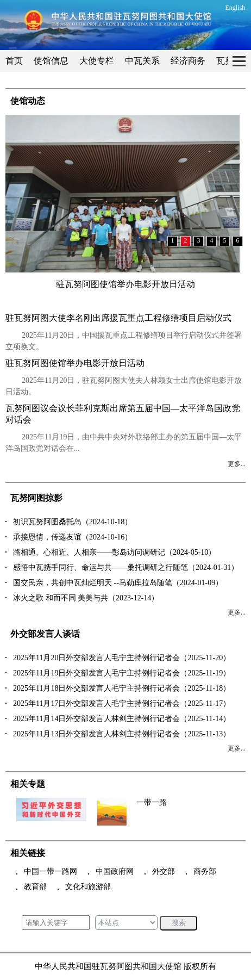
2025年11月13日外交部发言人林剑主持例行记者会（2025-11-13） (122, 734)
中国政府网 (115, 872)
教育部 (35, 887)
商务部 (205, 872)
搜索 (179, 923)
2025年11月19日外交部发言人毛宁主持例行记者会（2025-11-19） (122, 673)
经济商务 (188, 61)
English (236, 8)
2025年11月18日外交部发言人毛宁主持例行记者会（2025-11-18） (122, 688)
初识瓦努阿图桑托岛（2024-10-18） (73, 522)
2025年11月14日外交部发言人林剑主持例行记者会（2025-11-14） (122, 719)
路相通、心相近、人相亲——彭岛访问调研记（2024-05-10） (114, 552)
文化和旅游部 (88, 887)
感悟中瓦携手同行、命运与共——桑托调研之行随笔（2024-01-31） (126, 567)
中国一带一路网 (51, 872)
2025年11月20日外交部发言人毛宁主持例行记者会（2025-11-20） (122, 658)
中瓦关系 (142, 61)
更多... (237, 464)
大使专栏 (97, 61)
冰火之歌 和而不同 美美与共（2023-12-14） (86, 598)
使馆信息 (51, 61)
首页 (14, 61)
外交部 (164, 872)
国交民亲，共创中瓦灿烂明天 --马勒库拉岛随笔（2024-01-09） (118, 583)
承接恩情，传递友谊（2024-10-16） (73, 537)
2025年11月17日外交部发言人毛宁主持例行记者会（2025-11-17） (122, 703)
